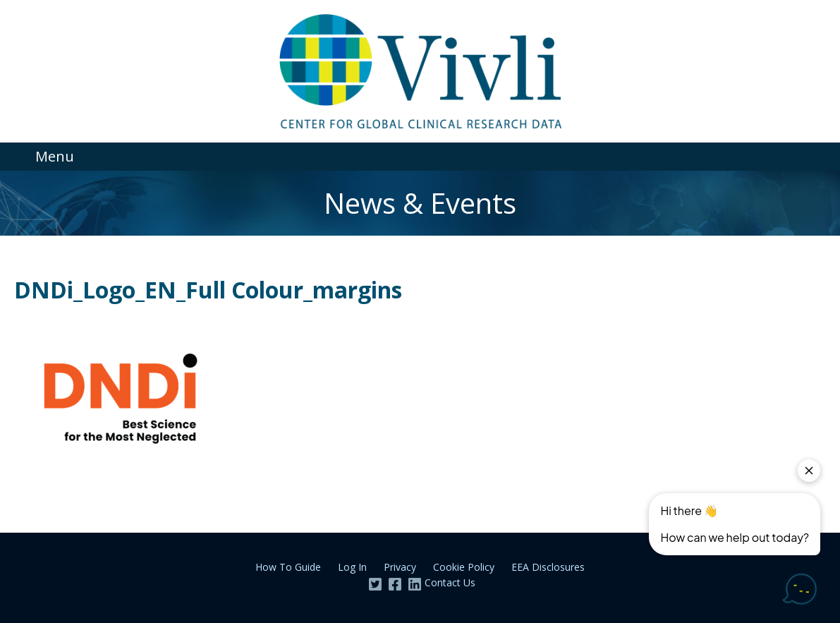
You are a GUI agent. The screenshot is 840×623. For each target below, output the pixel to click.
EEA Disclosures (548, 567)
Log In (352, 567)
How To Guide (288, 567)
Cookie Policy (464, 567)
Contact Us (450, 582)
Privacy (400, 567)
